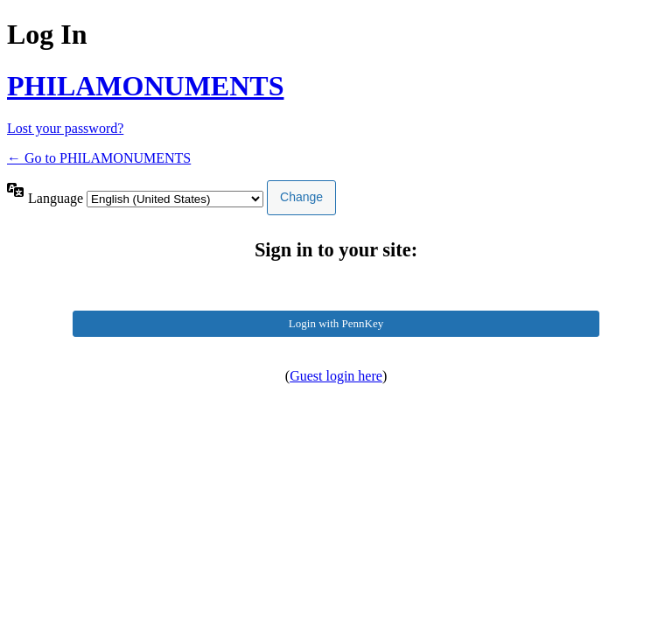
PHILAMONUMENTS (145, 86)
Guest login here (336, 376)
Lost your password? (65, 128)
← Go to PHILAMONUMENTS (99, 158)
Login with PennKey (336, 323)
